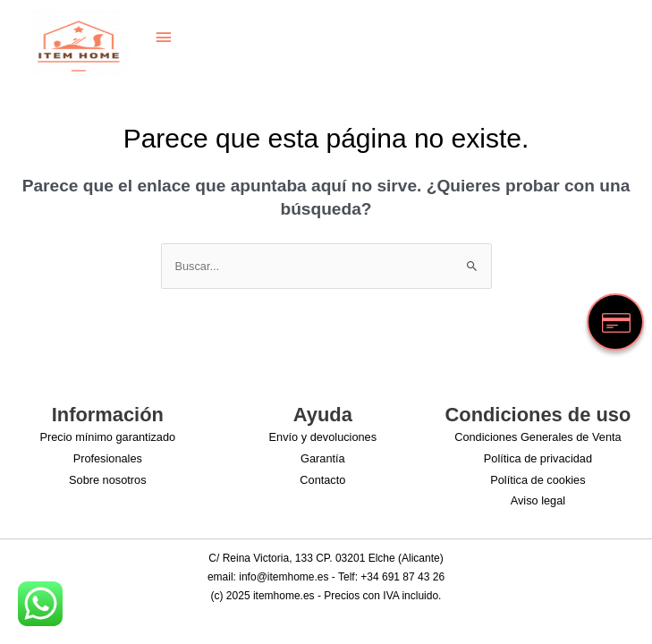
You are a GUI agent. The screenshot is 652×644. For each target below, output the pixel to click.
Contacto (322, 480)
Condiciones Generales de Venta (538, 437)
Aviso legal (538, 500)
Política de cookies (538, 480)
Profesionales (108, 458)
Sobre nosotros (107, 480)
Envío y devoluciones (323, 437)
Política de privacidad (538, 458)
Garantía (323, 458)
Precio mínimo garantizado (107, 437)
